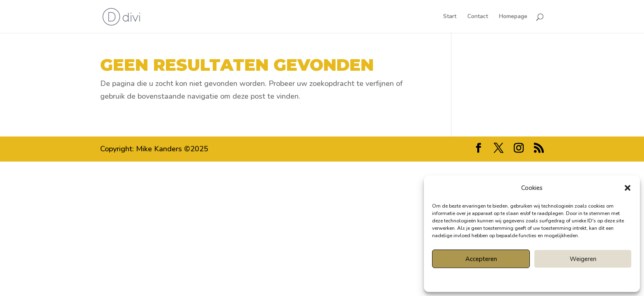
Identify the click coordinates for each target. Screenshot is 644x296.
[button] (628, 188)
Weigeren (583, 259)
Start (450, 17)
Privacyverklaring (547, 279)
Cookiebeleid (509, 279)
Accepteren (481, 259)
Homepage (513, 17)
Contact (478, 17)
